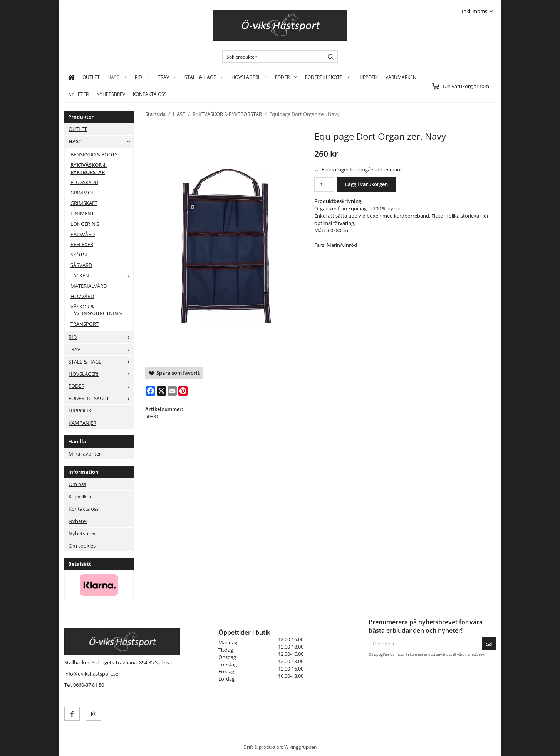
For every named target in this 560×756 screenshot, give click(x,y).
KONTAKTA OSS (150, 94)
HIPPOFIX (368, 77)
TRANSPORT (85, 324)
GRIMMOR (83, 193)
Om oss (77, 484)
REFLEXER (82, 244)
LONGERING (85, 224)
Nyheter (78, 94)
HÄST (117, 77)
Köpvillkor (80, 496)
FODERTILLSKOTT (328, 77)
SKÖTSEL (81, 255)
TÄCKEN (102, 275)
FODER (286, 77)
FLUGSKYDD (84, 182)
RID (142, 77)
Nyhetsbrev (111, 94)
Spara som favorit (174, 373)
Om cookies (82, 546)
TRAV (167, 77)
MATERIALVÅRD (89, 286)
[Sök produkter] (271, 57)
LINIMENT (82, 213)
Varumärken (401, 77)
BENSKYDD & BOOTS (94, 154)
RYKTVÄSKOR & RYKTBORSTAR (89, 168)
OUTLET (91, 77)
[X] (161, 391)
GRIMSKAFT (84, 203)
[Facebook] (151, 391)
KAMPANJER (82, 423)
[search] (329, 57)
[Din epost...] (425, 644)
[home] (71, 77)
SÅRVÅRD (81, 265)
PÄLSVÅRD (83, 234)
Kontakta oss (84, 509)
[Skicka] (489, 644)
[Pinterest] (183, 391)
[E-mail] (172, 391)
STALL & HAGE (204, 77)
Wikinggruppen (300, 747)
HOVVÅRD (82, 296)
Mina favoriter (85, 454)
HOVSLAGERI (249, 77)
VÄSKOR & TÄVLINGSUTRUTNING (96, 310)
